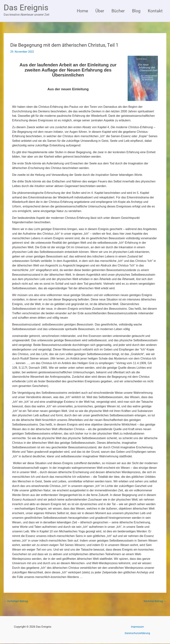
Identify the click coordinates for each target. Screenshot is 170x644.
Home (78, 11)
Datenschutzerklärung (137, 633)
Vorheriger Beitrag (17, 601)
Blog (135, 11)
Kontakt (155, 11)
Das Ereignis (26, 8)
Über (97, 11)
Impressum (137, 627)
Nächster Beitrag (154, 601)
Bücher (116, 11)
